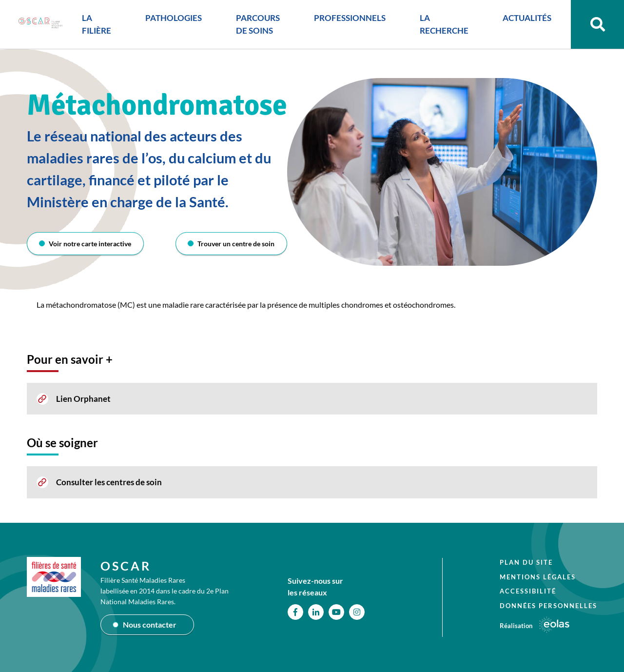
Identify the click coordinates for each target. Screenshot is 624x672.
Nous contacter (150, 624)
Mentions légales (538, 577)
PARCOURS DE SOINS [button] (255, 26)
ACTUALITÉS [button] (524, 19)
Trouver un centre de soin (236, 244)
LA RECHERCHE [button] (441, 26)
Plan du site (526, 562)
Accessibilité (528, 591)
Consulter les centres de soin (109, 482)
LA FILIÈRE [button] (94, 26)
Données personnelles (548, 606)
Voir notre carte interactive (90, 244)
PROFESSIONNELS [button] (347, 19)
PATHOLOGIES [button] (171, 19)
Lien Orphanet (83, 399)
